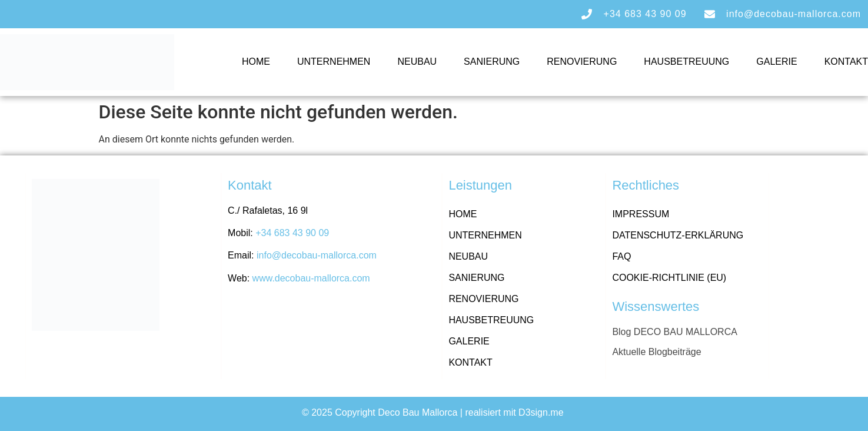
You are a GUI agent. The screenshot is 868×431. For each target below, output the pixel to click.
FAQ (621, 256)
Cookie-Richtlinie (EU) (669, 278)
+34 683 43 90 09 (292, 233)
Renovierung (582, 62)
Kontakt (846, 62)
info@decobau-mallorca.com (317, 255)
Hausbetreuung (686, 62)
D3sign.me (542, 412)
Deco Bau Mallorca (418, 412)
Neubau (417, 62)
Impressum (641, 214)
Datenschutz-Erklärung (678, 235)
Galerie (776, 62)
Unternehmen (334, 62)
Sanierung (492, 62)
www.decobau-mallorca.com (311, 278)
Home (256, 62)
